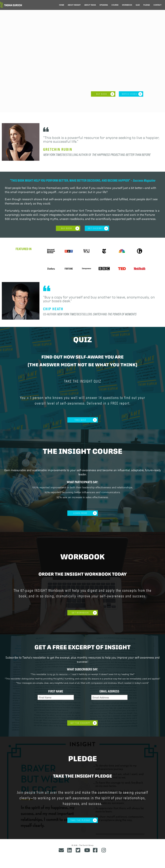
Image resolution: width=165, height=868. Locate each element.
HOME (62, 5)
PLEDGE (147, 5)
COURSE (115, 5)
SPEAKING (104, 5)
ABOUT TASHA (90, 5)
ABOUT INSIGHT (74, 5)
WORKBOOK (127, 5)
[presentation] (82, 710)
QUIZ (138, 5)
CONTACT (157, 5)
